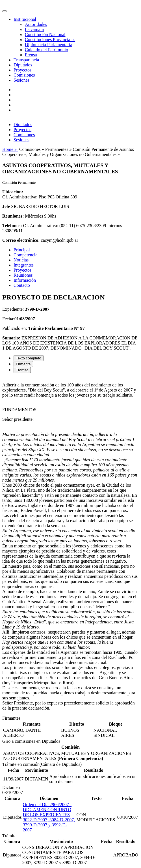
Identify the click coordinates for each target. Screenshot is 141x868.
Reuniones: (13, 216)
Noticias (21, 260)
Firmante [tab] (23, 364)
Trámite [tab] (22, 370)
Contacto (22, 285)
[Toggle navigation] (5, 11)
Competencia (25, 255)
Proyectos (22, 70)
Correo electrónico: (21, 240)
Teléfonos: (12, 226)
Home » (10, 149)
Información (25, 280)
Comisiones (24, 75)
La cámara (34, 29)
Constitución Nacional (45, 34)
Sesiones (21, 80)
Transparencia (26, 60)
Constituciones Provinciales (50, 40)
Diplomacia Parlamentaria (48, 45)
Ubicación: (13, 192)
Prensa (31, 55)
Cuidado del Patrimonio (46, 50)
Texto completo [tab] (29, 358)
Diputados (23, 65)
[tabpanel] (70, 547)
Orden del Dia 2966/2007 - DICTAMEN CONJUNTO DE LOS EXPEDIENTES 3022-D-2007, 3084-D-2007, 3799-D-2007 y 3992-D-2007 (49, 817)
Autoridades (36, 24)
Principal (22, 250)
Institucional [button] (25, 19)
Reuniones (23, 275)
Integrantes (24, 265)
